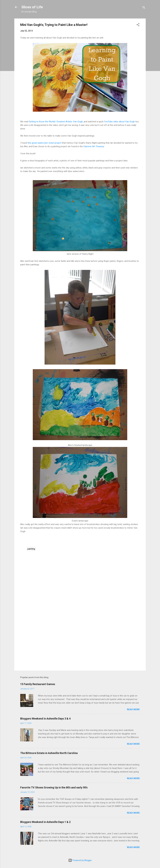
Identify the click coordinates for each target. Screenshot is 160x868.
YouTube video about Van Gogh (119, 122)
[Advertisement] (80, 643)
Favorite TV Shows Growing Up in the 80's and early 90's (54, 787)
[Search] (144, 8)
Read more (133, 709)
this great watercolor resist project (45, 143)
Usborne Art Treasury (94, 146)
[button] (138, 25)
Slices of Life (32, 7)
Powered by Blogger (80, 860)
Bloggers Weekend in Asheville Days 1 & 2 (45, 822)
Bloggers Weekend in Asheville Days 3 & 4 (45, 719)
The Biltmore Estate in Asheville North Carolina (49, 753)
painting (31, 549)
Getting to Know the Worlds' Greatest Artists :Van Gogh (56, 122)
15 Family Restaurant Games (38, 684)
